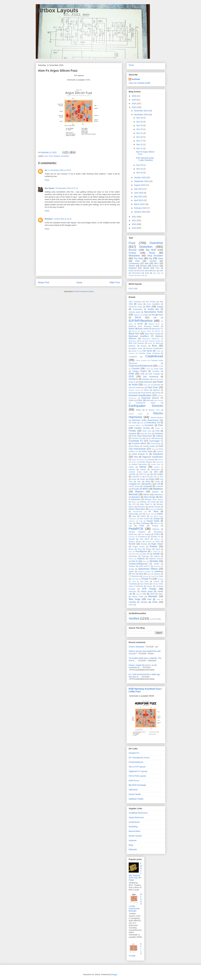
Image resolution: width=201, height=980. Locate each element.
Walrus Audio (138, 597)
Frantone (133, 433)
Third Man (135, 579)
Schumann (133, 556)
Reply (47, 180)
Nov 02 (140, 173)
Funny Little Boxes (153, 438)
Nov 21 (140, 133)
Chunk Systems (141, 360)
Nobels (160, 514)
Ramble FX (155, 537)
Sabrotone (133, 790)
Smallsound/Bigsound (138, 564)
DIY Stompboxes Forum (139, 758)
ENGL (140, 400)
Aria (153, 315)
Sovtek (131, 569)
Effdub (138, 410)
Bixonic (158, 331)
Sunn (141, 574)
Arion (161, 315)
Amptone (133, 840)
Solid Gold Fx (144, 566)
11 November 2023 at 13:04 (60, 170)
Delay (161, 258)
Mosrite (160, 509)
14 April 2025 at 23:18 (63, 219)
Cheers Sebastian (136, 647)
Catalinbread (154, 356)
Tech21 (154, 576)
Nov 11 (140, 148)
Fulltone (160, 436)
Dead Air (132, 382)
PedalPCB (136, 529)
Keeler (143, 479)
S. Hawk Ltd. (156, 552)
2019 (134, 228)
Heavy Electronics (138, 460)
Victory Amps (147, 591)
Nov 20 (140, 137)
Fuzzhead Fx (136, 441)
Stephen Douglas (144, 572)
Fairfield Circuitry (142, 428)
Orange (157, 519)
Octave (132, 253)
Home (79, 282)
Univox (150, 586)
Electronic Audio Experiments (145, 420)
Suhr (134, 574)
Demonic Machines (136, 388)
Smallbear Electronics (138, 813)
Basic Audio (143, 329)
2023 (134, 107)
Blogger (114, 974)
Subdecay (159, 571)
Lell (158, 484)
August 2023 (140, 185)
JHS (156, 472)
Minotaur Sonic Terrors (154, 500)
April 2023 (139, 200)
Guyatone (158, 454)
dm (46, 170)
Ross (140, 549)
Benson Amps (146, 331)
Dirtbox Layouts (57, 10)
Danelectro (133, 379)
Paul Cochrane (143, 523)
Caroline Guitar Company (149, 353)
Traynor (156, 581)
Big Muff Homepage (137, 785)
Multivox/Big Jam (135, 514)
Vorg (138, 594)
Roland (57, 156)
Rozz (131, 552)
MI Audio (135, 489)
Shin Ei (135, 561)
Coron (148, 369)
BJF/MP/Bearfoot (141, 321)
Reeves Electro (135, 542)
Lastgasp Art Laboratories (140, 484)
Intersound (155, 470)
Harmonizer (136, 273)
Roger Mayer (157, 544)
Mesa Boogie (150, 497)
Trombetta (133, 584)
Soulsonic (157, 566)
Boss (155, 346)
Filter (137, 261)
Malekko (156, 492)
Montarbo (141, 507)
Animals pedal (134, 312)
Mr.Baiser (49, 219)
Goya (154, 449)
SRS (130, 554)
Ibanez (143, 467)
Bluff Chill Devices (136, 343)
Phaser (132, 266)
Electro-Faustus (157, 418)
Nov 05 (140, 165)
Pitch (157, 268)
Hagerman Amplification (153, 457)
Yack (158, 599)
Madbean (158, 489)
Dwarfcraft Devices (150, 398)
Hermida (151, 460)
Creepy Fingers (140, 371)
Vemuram (132, 592)
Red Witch (144, 539)
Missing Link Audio (148, 502)
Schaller (156, 554)
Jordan (160, 474)
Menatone (136, 497)
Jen (152, 474)
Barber (132, 329)
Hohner (160, 460)
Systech (157, 574)
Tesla (161, 576)
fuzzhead (136, 79)
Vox (144, 594)
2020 (134, 224)
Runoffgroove (141, 551)
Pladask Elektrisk (137, 532)
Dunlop (158, 393)
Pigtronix (156, 529)
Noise (152, 253)
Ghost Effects (134, 446)
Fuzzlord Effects (139, 443)
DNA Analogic (154, 374)
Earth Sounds (158, 400)
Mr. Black (154, 511)
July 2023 (138, 189)
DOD (131, 376)
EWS (148, 400)
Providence (142, 537)
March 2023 (139, 204)
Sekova (157, 556)
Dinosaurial (133, 393)
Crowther (156, 371)
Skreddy (154, 561)
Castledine (133, 357)
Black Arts (134, 334)
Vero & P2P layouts (137, 767)
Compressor (134, 263)
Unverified (65, 156)
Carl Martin (147, 351)
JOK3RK (132, 474)
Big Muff (151, 250)
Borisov (144, 346)
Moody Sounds (154, 507)
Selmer (131, 559)
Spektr (131, 572)
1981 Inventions (135, 302)
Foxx (157, 431)
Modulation (134, 256)
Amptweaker (137, 309)
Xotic (149, 599)
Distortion (146, 247)
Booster (133, 250)
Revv (158, 542)
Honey (134, 462)
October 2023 (140, 178)
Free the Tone (146, 434)
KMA (155, 477)
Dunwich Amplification (140, 395)
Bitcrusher (140, 271)
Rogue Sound (139, 547)
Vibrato (146, 268)
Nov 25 (140, 125)
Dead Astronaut (145, 382)
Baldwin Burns (154, 324)
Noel (134, 516)
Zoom (131, 605)
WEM (152, 594)
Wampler (153, 596)
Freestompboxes (136, 762)
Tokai (134, 581)
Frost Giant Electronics (142, 436)
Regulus (149, 542)
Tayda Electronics (136, 817)
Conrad (160, 366)
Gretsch (160, 452)
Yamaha (132, 602)
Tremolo (153, 261)
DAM (131, 374)
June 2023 (139, 193)
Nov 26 (140, 122)
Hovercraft (159, 462)
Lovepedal (147, 486)
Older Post (115, 282)
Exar (161, 425)
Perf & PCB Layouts (137, 776)
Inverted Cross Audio (138, 472)
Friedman (159, 433)
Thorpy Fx (147, 579)
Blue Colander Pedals (153, 341)
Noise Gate (141, 275)
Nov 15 (140, 144)
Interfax (143, 470)
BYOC (140, 324)
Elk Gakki (133, 423)
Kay (161, 477)
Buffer (131, 271)
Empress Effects (135, 425)
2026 (134, 96)
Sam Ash (146, 554)
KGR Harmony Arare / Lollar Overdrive (145, 159)
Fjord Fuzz (147, 431)
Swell (147, 273)
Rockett (132, 544)
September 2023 (141, 181)
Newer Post (44, 282)
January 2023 (140, 212)
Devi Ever (153, 387)
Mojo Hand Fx (146, 504)
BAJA (138, 317)
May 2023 (139, 197)
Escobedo (149, 425)
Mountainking (138, 512)
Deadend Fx (134, 753)
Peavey (155, 526)
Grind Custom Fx (140, 454)
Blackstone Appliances (151, 339)
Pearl (142, 526)
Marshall (133, 494)
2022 (134, 217)
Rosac (131, 549)
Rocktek (144, 544)
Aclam (140, 304)
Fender (132, 431)
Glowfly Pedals (149, 446)
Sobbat (156, 564)
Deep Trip (147, 385)
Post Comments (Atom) (84, 291)
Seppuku (141, 559)
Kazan (134, 479)
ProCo (157, 534)
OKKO (143, 516)
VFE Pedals (149, 589)
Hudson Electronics (139, 464)
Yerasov (144, 602)
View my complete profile (140, 83)
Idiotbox (157, 467)
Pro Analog (146, 534)
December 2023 (141, 111)
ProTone (132, 537)
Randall (132, 539)
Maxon (146, 494)
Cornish (136, 369)
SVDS (137, 554)
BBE (155, 318)
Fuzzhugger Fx (156, 441)
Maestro (139, 492)
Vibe (161, 271)
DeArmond (157, 379)
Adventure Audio (135, 307)
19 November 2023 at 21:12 (67, 188)
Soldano (132, 566)
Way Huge (134, 599)
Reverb (144, 266)
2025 (134, 100)
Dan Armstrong (151, 377)
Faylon (157, 428)
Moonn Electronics (137, 509)
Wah (147, 263)
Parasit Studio (153, 521)
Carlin (158, 351)
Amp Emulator (155, 256)
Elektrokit (133, 849)
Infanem (132, 470)
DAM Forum (134, 781)
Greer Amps (147, 451)
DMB (142, 374)
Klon (139, 482)
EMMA (131, 400)
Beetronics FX (158, 329)
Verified (134, 618)
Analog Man (153, 309)
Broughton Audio (135, 348)
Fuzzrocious (155, 444)
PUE (141, 521)
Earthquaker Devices (146, 406)
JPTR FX (143, 474)
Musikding (133, 827)
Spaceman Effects (148, 569)
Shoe (145, 561)
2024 (134, 104)
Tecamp (145, 576)
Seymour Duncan (156, 559)
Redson (157, 539)
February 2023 (141, 208)
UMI (154, 584)
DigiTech (156, 390)
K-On (147, 477)
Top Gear (144, 581)
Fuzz (51, 156)
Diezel (146, 390)
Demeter (157, 385)
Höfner (131, 467)
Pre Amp (138, 258)
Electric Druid (135, 414)
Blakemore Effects (135, 341)
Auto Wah (157, 273)
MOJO (131, 289)
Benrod (134, 331)
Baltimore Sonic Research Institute (144, 326)
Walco (161, 594)
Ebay (131, 845)
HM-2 (156, 263)
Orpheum (132, 521)
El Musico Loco (153, 410)
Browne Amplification (155, 348)
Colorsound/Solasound (141, 366)
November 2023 (141, 115)
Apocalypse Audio (154, 312)
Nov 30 (140, 118)
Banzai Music (134, 831)
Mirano (134, 502)
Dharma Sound (134, 390)
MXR (145, 489)
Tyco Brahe (145, 584)
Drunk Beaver (146, 393)
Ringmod (133, 268)
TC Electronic (134, 576)
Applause (137, 315)
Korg (148, 481)
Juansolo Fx (137, 477)
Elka (142, 423)
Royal (158, 549)
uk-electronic (134, 822)
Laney (157, 482)
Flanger (131, 275)
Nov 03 (140, 169)
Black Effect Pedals (153, 334)
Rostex (149, 549)
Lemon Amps (134, 486)
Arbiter (146, 315)
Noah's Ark (150, 514)
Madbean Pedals (136, 799)
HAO (136, 457)
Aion (46, 156)
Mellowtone (159, 495)
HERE (88, 80)
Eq (151, 258)
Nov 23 (140, 129)
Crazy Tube (158, 369)
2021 (134, 220)
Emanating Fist (153, 423)
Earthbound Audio (146, 403)
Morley (152, 509)
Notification (152, 271)
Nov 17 (140, 141)
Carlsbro (132, 353)
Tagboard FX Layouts (138, 771)
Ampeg (160, 307)
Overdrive (156, 243)
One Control (144, 519)
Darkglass (146, 379)
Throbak (160, 579)
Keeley (152, 479)
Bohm (150, 343)
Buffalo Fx (135, 351)
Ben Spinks (50, 188)
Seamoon (145, 556)
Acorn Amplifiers (153, 304)
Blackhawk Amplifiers (139, 336)
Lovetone (159, 486)
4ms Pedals (151, 302)
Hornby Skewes (146, 462)
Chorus (155, 266)
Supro (149, 574)
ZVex (155, 602)
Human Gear (156, 464)
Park (131, 523)
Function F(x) (137, 438)
